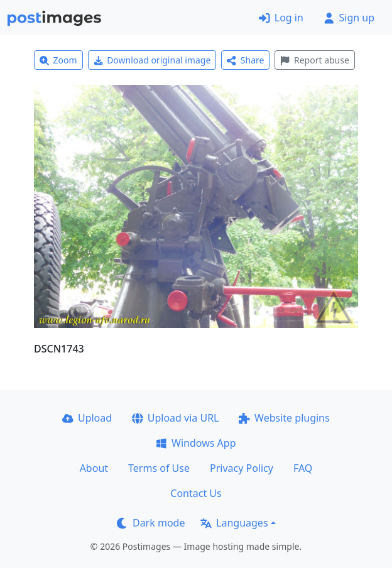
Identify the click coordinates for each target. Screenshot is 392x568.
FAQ (303, 468)
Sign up (349, 18)
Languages (234, 523)
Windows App (196, 443)
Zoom (58, 60)
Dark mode (151, 523)
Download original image (152, 60)
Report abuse (314, 60)
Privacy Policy (242, 468)
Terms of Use (159, 468)
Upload (87, 418)
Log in (281, 18)
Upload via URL (175, 418)
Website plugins (284, 418)
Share (245, 60)
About (94, 468)
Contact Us (196, 493)
